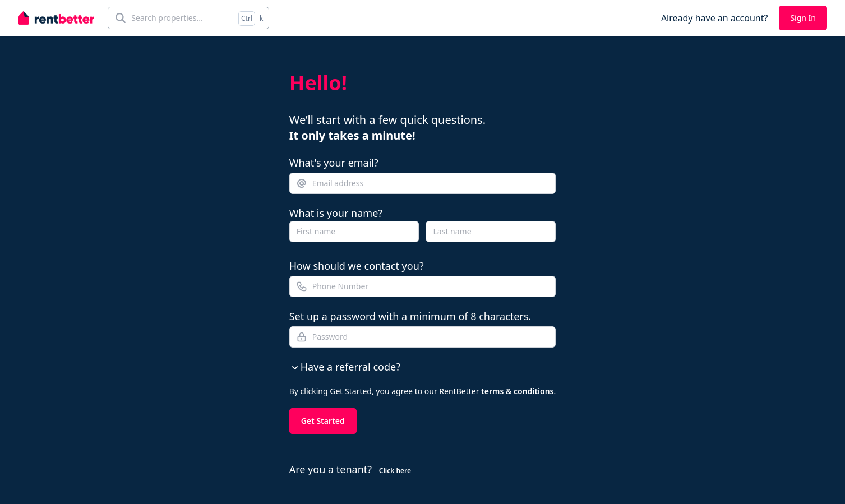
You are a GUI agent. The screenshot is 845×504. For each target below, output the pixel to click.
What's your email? (334, 163)
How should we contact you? (357, 266)
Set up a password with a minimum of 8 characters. (410, 316)
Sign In (803, 18)
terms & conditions (517, 391)
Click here (395, 471)
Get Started (323, 421)
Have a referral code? (345, 367)
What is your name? (336, 213)
